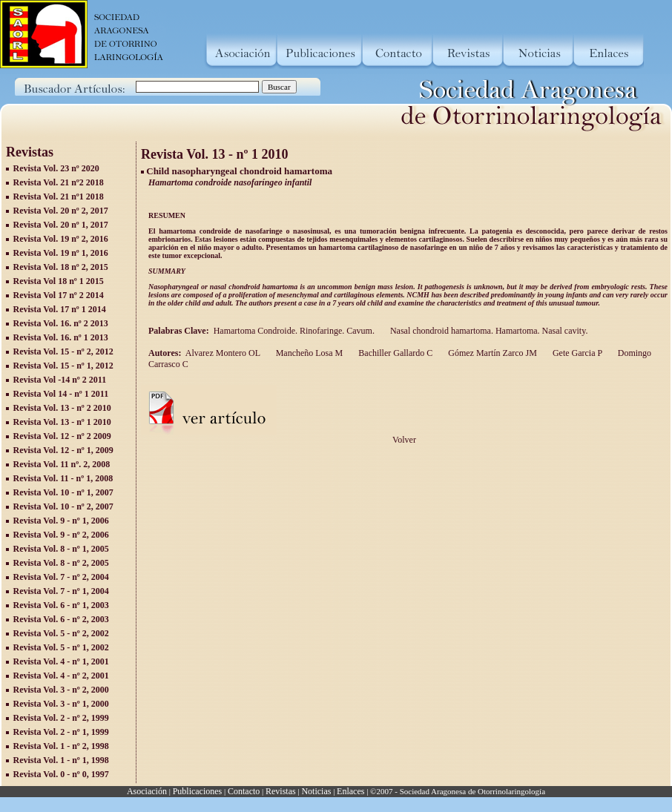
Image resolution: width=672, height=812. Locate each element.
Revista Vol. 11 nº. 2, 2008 (62, 464)
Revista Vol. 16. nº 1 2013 (61, 337)
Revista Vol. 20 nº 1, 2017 (61, 225)
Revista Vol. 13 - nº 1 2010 (62, 422)
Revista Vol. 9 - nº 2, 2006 (61, 535)
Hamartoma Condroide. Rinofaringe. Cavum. (296, 331)
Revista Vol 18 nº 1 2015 (59, 281)
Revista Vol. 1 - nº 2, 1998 (61, 746)
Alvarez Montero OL (223, 353)
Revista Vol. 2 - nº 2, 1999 (61, 718)
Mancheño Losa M (309, 353)
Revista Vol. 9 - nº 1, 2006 (61, 521)
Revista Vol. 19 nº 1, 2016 (61, 253)
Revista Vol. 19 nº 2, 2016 (61, 239)
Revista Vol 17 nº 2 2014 (59, 295)
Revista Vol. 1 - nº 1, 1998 (61, 760)
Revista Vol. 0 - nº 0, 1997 (61, 774)
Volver (404, 440)
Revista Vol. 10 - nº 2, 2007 (63, 506)
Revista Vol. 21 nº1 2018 (59, 197)
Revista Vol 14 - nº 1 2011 (61, 394)
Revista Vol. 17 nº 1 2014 (60, 309)
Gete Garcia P (576, 353)
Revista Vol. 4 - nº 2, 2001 (61, 676)
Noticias (316, 791)
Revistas (281, 791)
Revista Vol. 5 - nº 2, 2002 (61, 633)
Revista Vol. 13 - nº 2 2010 (62, 408)
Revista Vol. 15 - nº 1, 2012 (63, 366)
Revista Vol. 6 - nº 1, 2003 (61, 605)
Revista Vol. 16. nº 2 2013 (61, 323)
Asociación (147, 791)
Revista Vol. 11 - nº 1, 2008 (63, 478)
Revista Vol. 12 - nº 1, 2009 (63, 450)
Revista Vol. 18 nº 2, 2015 (61, 267)
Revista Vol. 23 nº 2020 (56, 168)
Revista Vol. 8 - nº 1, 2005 (61, 549)
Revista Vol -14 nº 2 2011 (60, 380)
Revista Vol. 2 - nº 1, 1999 (61, 732)
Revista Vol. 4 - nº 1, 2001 (61, 661)
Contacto (244, 791)
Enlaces (350, 791)
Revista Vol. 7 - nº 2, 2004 (61, 577)
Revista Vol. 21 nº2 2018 (59, 182)
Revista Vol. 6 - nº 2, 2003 (61, 619)
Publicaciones (198, 791)
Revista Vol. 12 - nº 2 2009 (62, 436)
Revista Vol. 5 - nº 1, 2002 (61, 647)
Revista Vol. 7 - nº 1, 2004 (61, 591)
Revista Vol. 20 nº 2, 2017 (61, 211)
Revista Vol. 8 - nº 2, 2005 (61, 563)
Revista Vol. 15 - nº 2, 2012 (63, 351)
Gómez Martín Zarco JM (491, 353)
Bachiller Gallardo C (394, 353)
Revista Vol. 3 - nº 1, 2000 (61, 704)
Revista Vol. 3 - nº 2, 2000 (61, 690)
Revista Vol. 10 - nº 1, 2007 (63, 492)
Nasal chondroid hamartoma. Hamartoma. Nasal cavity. (489, 331)
